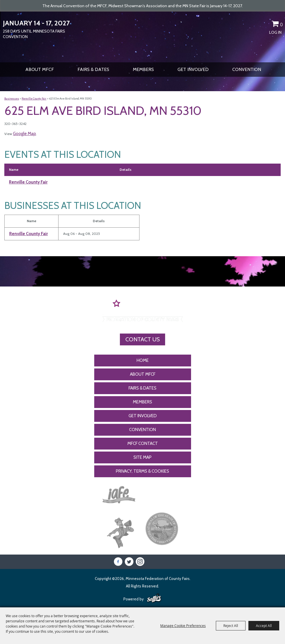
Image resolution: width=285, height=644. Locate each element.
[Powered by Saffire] (154, 598)
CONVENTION (247, 69)
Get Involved (193, 69)
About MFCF (40, 69)
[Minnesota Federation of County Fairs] (142, 36)
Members (143, 69)
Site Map (142, 457)
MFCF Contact (143, 443)
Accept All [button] (264, 626)
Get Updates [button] (265, 25)
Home (143, 360)
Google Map (24, 134)
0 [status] (281, 25)
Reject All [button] (231, 626)
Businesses (12, 99)
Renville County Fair (34, 99)
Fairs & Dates (93, 69)
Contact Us (142, 339)
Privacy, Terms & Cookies (142, 471)
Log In (275, 32)
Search (255, 25)
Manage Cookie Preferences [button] (183, 626)
